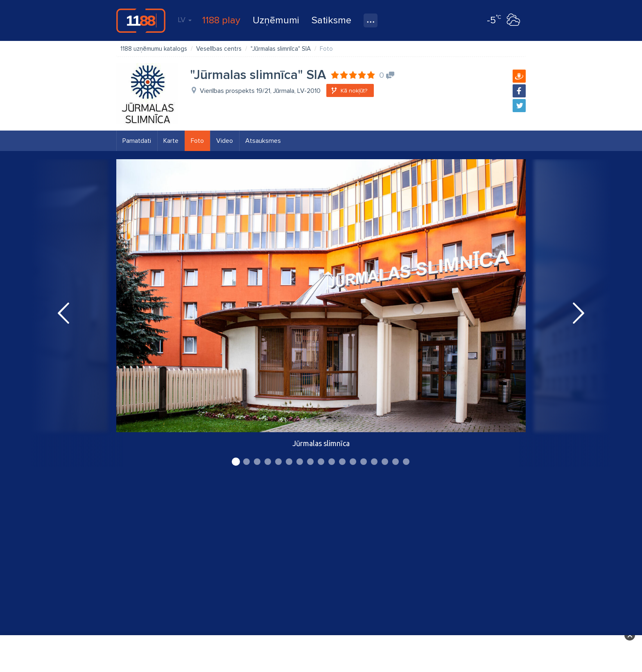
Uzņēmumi (276, 20)
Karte (171, 141)
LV (185, 20)
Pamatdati (137, 141)
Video (225, 141)
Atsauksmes (263, 141)
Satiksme (331, 20)
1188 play (221, 20)
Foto (197, 141)
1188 (141, 20)
